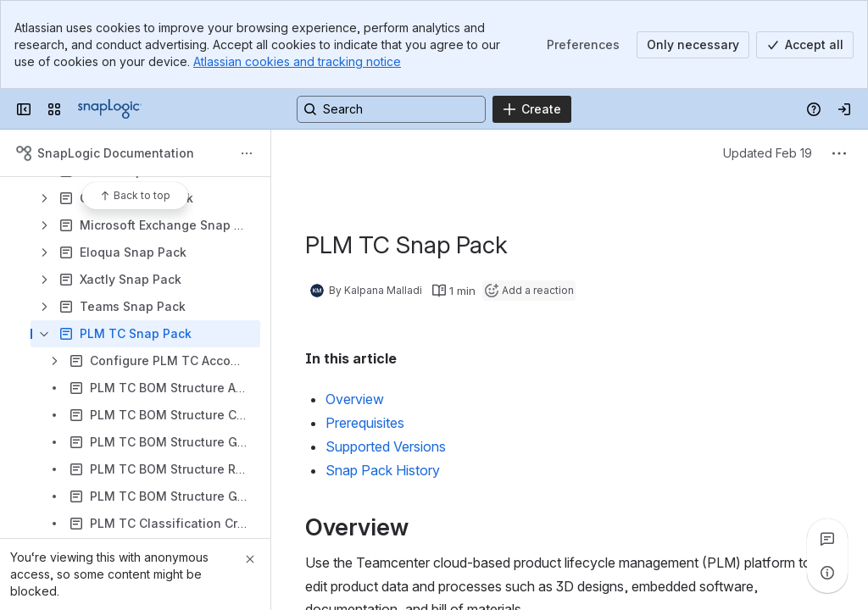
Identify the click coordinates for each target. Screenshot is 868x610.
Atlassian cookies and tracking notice (297, 61)
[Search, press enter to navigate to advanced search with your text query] (391, 109)
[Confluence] (110, 109)
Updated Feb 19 (768, 153)
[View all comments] (827, 539)
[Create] (532, 109)
